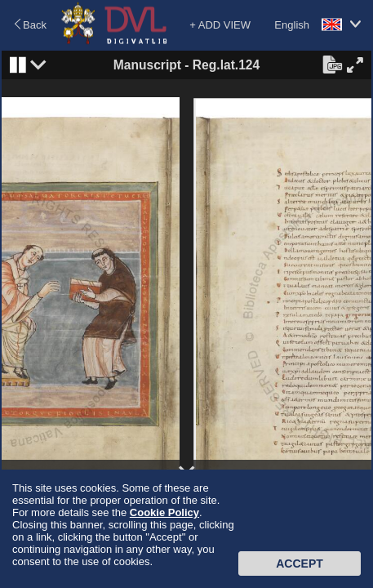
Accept (300, 563)
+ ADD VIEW (220, 25)
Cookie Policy (164, 512)
